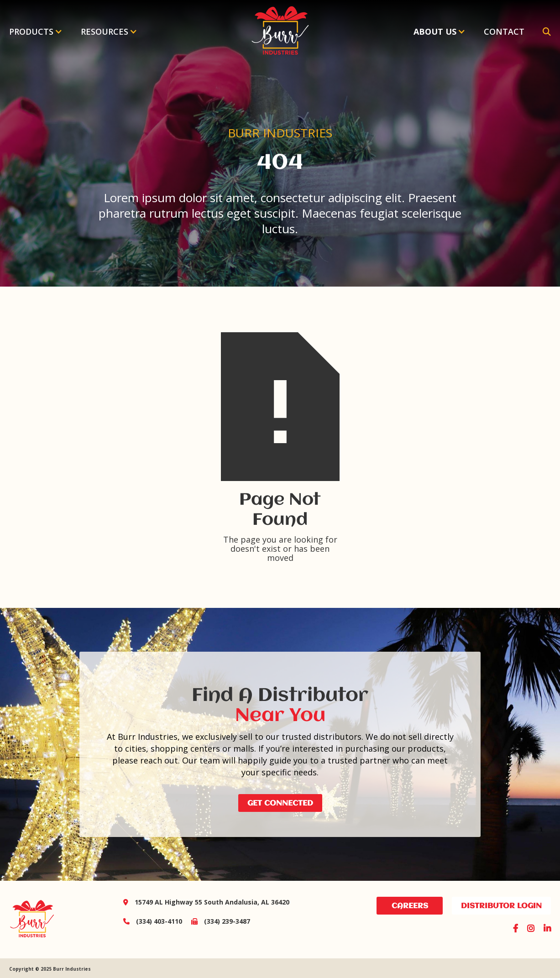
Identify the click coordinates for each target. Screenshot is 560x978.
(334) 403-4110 (153, 921)
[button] (36, 31)
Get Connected (280, 803)
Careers (410, 906)
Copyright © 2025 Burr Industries (50, 969)
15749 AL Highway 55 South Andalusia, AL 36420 (206, 902)
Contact (504, 31)
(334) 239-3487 (216, 921)
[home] (280, 31)
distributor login (501, 906)
